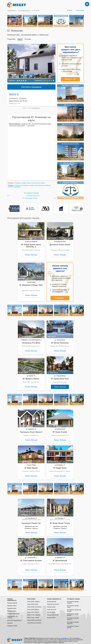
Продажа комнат (12, 604)
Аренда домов (51, 605)
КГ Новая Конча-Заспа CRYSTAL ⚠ (31, 244)
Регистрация (80, 10)
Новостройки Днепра (33, 608)
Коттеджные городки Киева (73, 605)
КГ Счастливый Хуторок (30, 197)
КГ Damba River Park (60, 377)
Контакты (10, 621)
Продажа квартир (12, 601)
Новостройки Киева (33, 603)
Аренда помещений (53, 613)
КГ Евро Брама (31, 466)
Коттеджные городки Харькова (73, 621)
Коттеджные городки (24, 10)
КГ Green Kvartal (60, 430)
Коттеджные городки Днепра (73, 613)
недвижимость (36, 106)
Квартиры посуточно (53, 603)
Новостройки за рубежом (34, 619)
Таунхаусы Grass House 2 (31, 430)
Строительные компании (34, 621)
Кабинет (70, 10)
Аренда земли (51, 611)
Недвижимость (12, 10)
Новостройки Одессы (33, 611)
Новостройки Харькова (34, 613)
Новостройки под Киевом (34, 605)
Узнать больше (31, 253)
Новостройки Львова (33, 616)
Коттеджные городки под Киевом (74, 609)
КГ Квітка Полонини (60, 341)
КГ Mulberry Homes (31, 377)
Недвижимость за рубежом (12, 615)
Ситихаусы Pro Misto (31, 341)
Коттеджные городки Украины (73, 601)
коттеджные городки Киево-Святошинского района (29, 181)
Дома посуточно (52, 608)
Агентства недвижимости (14, 619)
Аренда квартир (52, 600)
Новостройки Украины (34, 600)
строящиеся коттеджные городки (24, 184)
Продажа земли (12, 609)
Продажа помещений (13, 612)
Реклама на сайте (12, 624)
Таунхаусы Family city (33, 194)
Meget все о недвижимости (15, 638)
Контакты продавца (31, 85)
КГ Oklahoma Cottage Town (31, 284)
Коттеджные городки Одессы (73, 617)
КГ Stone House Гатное (60, 522)
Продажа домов (12, 607)
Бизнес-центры (51, 616)
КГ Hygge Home (60, 466)
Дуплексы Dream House (60, 243)
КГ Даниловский (60, 559)
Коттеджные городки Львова (73, 625)
